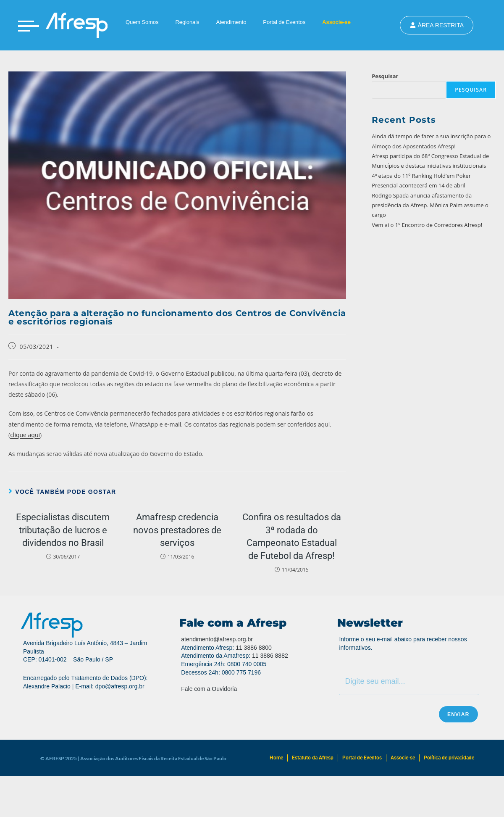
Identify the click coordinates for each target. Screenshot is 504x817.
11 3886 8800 (254, 648)
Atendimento (231, 22)
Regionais (187, 22)
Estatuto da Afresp (313, 758)
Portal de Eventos (284, 22)
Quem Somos (142, 22)
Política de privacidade (449, 758)
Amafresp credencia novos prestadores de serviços (177, 530)
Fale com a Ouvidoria (209, 689)
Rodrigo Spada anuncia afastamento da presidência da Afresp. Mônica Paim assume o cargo (430, 205)
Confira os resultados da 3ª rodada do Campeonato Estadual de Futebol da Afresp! (292, 536)
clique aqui (25, 435)
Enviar (458, 714)
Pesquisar (385, 76)
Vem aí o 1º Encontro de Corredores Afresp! (427, 225)
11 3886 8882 (270, 656)
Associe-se (336, 22)
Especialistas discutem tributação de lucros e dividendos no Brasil (63, 530)
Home (276, 758)
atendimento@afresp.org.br (217, 639)
